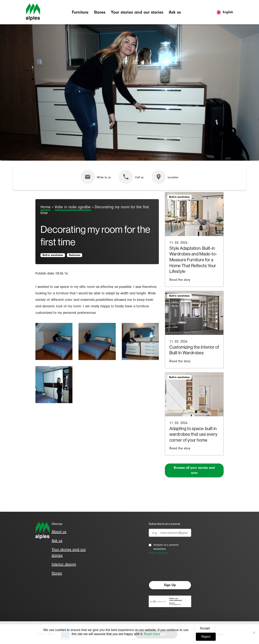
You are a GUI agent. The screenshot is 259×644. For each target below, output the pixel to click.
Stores (100, 12)
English (225, 12)
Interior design (64, 564)
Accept (205, 628)
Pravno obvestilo (158, 553)
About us (59, 532)
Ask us (175, 12)
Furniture (80, 12)
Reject (206, 637)
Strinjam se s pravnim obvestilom (166, 547)
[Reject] (254, 633)
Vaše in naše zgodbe (73, 207)
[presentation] (179, 569)
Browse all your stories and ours (194, 470)
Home (46, 207)
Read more (152, 634)
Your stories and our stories (137, 12)
